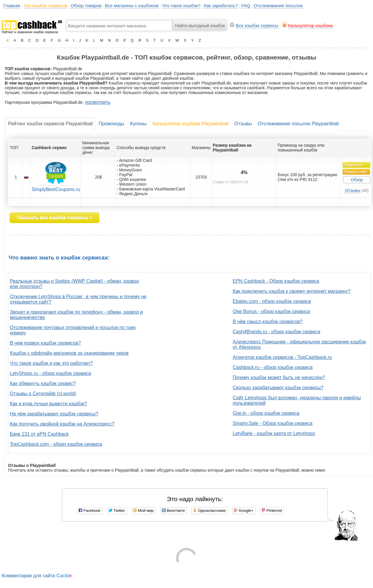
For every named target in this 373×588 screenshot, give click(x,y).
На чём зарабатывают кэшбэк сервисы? (54, 414)
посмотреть (98, 102)
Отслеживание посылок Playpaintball (298, 124)
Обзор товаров (86, 6)
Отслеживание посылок (278, 6)
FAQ (246, 6)
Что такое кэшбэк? (181, 6)
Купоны (138, 124)
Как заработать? (221, 6)
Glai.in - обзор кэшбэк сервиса (266, 413)
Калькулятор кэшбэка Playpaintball (191, 124)
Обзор (357, 180)
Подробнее (353, 165)
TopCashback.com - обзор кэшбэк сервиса (56, 444)
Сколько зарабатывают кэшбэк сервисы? (278, 388)
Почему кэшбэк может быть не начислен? (279, 377)
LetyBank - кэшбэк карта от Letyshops (274, 433)
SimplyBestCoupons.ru (56, 189)
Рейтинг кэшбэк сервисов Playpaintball (50, 124)
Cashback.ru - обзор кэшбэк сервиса (273, 367)
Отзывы (243, 124)
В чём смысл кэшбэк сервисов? (268, 322)
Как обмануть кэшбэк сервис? (43, 383)
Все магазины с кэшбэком (132, 6)
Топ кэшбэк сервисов (46, 6)
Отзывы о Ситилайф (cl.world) (43, 394)
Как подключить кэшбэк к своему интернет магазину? (292, 291)
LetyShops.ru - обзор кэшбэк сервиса (50, 373)
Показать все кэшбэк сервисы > (54, 218)
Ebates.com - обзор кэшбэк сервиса (272, 301)
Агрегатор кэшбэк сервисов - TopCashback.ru (282, 357)
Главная (12, 6)
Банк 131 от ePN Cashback (39, 434)
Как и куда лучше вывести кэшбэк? (48, 404)
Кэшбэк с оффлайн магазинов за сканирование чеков (69, 353)
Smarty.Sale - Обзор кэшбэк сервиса (273, 423)
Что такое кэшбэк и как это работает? (51, 363)
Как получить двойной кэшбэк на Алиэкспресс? (62, 424)
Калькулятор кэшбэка (310, 25)
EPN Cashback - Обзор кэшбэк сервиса (276, 281)
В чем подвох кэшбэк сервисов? (45, 343)
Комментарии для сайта (37, 576)
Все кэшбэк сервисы (257, 25)
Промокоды (111, 124)
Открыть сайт (356, 172)
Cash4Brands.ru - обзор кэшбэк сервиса (276, 332)
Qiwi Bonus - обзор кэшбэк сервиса (271, 311)
